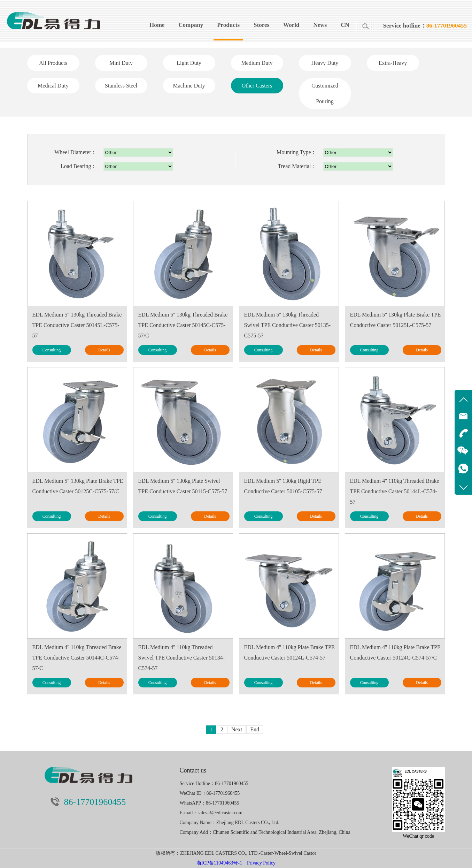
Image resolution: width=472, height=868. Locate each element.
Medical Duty (53, 86)
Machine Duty (189, 86)
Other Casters (257, 86)
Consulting (52, 350)
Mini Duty (121, 63)
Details (104, 350)
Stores (261, 25)
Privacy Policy (261, 863)
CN (345, 25)
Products (228, 25)
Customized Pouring (325, 93)
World (291, 25)
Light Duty (189, 63)
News (320, 25)
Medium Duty (257, 63)
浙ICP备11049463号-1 (219, 863)
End (255, 729)
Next (237, 729)
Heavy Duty (325, 63)
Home (157, 25)
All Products (53, 63)
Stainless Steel (121, 86)
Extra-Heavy (393, 63)
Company (191, 25)
